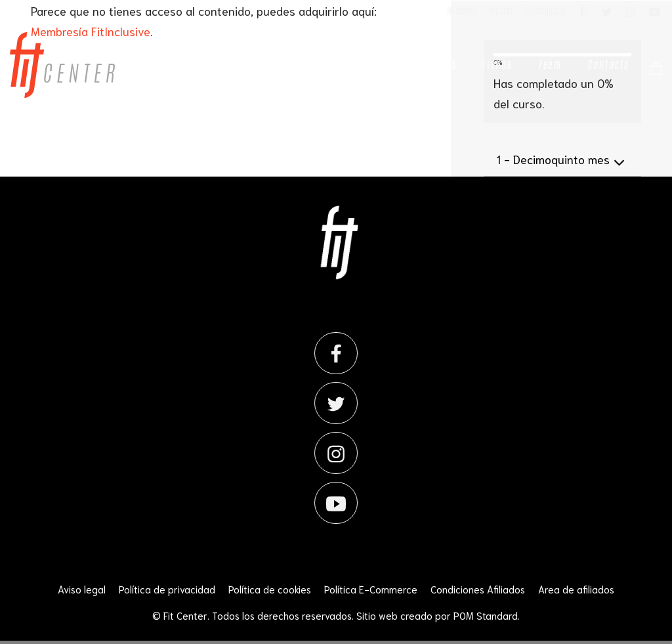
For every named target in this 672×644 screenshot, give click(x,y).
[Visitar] (583, 11)
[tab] (562, 160)
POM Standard (486, 615)
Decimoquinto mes (562, 161)
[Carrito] (653, 67)
